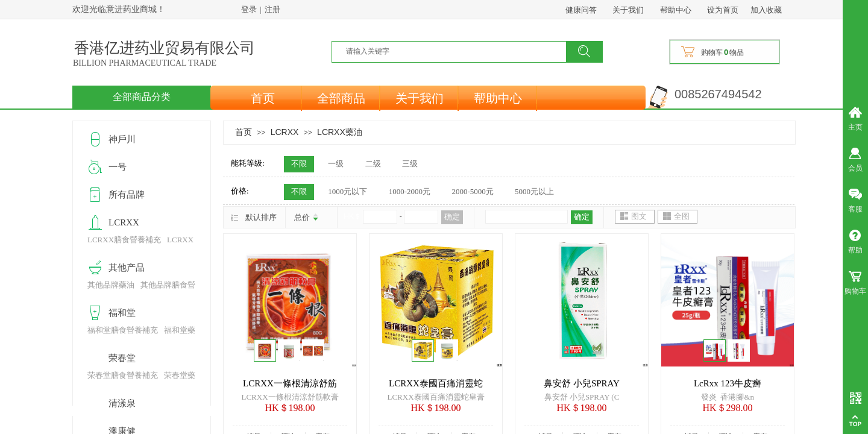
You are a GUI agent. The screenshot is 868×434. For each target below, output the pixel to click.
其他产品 (127, 268)
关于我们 (420, 98)
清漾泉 (122, 403)
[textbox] (456, 51)
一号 (118, 167)
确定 (452, 217)
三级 (410, 164)
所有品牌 (127, 195)
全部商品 (341, 98)
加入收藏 (766, 10)
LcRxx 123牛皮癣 (728, 383)
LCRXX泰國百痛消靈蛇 (436, 383)
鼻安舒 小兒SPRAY (582, 383)
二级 (373, 164)
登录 (249, 9)
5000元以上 (534, 191)
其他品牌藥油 (111, 285)
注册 (272, 9)
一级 (336, 164)
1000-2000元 (410, 191)
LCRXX (285, 132)
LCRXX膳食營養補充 (124, 240)
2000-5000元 (472, 191)
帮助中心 (498, 98)
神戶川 (122, 139)
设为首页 (723, 10)
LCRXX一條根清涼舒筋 (290, 383)
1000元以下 (348, 191)
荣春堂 (122, 358)
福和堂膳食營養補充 (123, 330)
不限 (299, 164)
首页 (263, 98)
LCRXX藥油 (340, 132)
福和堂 (122, 313)
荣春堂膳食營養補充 (123, 375)
